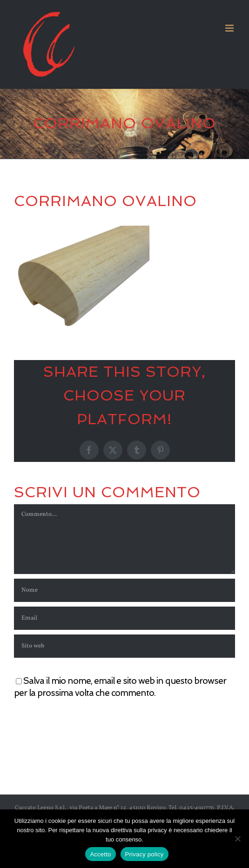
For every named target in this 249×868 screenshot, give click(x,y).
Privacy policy (145, 854)
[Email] (124, 618)
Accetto (100, 854)
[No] (237, 839)
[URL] (124, 646)
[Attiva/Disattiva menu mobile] (230, 28)
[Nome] (124, 590)
